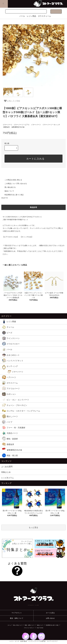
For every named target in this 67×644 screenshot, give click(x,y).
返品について (8, 191)
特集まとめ (6, 472)
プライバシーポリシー (29, 628)
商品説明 (33, 207)
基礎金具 (7, 127)
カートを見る (50, 613)
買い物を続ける (8, 187)
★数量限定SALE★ (18, 127)
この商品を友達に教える (12, 180)
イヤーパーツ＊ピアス (21, 125)
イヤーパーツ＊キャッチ (51, 125)
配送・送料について (17, 618)
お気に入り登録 (12, 101)
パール (22, 16)
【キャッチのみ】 (27, 237)
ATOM (42, 628)
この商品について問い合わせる (14, 183)
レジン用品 (31, 16)
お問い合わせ (50, 618)
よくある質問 (7, 466)
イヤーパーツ (7, 125)
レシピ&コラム (8, 478)
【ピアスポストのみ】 (11, 237)
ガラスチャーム (44, 16)
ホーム (9, 625)
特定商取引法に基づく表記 (12, 195)
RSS (38, 628)
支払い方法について (18, 625)
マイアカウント (17, 613)
